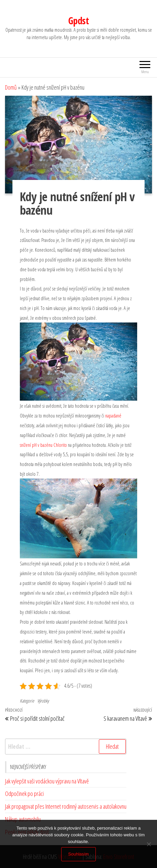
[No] (149, 844)
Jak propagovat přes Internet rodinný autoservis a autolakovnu (66, 806)
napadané (113, 415)
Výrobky (43, 701)
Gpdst (78, 21)
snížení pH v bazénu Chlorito (43, 445)
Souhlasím (78, 854)
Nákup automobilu (23, 819)
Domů (11, 87)
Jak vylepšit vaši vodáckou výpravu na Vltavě (47, 781)
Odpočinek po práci (24, 794)
